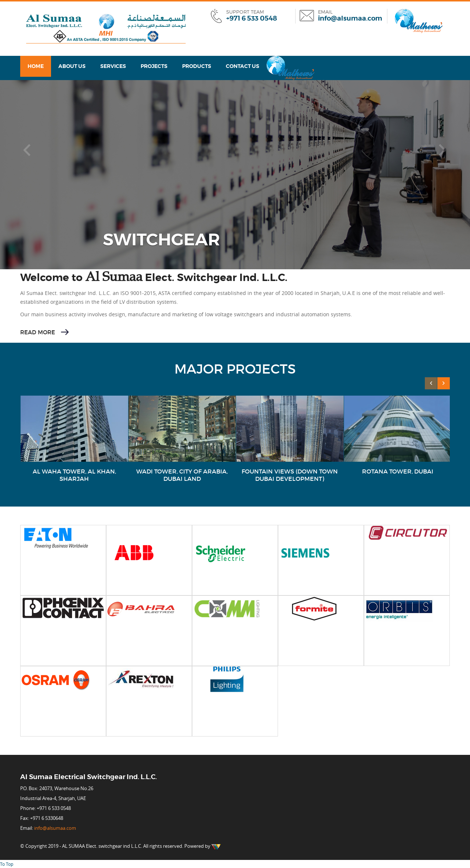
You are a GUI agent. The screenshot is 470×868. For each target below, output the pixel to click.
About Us (72, 66)
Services (113, 66)
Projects (154, 66)
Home (36, 66)
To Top (7, 864)
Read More (38, 332)
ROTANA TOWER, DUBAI (398, 471)
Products (197, 66)
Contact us (243, 66)
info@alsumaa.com (350, 18)
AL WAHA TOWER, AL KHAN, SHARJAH (74, 475)
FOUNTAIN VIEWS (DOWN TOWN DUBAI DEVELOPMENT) (290, 475)
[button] (27, 150)
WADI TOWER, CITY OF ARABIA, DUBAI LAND (182, 475)
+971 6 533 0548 (252, 18)
